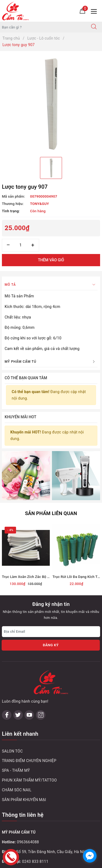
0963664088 (28, 842)
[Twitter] (18, 715)
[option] (51, 104)
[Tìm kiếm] (94, 27)
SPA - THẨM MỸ (16, 770)
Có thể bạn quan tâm (26, 378)
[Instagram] (41, 715)
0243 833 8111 (35, 861)
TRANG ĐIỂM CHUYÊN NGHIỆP (29, 761)
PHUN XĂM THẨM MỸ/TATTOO (29, 780)
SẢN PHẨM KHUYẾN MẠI (24, 800)
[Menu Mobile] (95, 11)
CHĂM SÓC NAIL (17, 790)
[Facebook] (7, 715)
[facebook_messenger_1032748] (90, 856)
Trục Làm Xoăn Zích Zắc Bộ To (27, 577)
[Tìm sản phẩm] (43, 27)
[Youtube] (29, 715)
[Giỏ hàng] (82, 11)
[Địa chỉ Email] (51, 632)
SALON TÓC (12, 751)
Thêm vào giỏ (51, 260)
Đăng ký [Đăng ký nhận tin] (51, 645)
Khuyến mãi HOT (21, 417)
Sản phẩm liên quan (51, 513)
